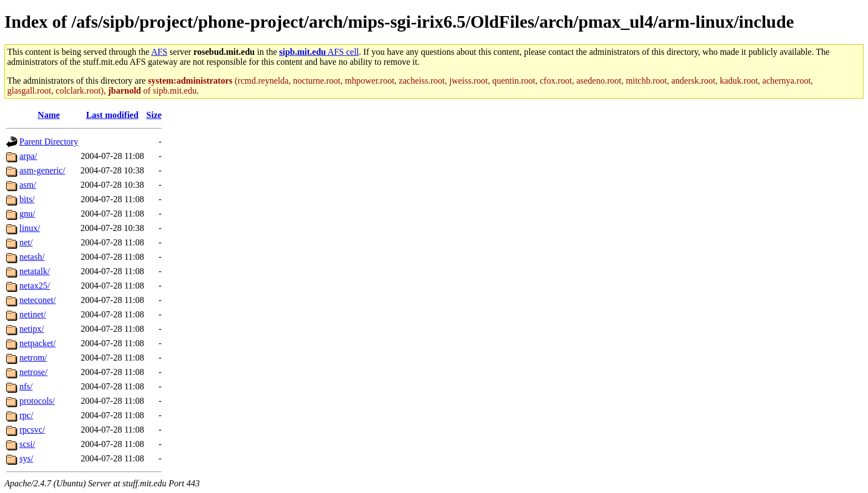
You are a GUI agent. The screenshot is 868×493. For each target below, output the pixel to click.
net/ (26, 242)
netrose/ (33, 372)
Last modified (112, 115)
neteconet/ (38, 300)
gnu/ (27, 214)
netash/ (32, 257)
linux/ (30, 228)
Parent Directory (49, 142)
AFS (159, 52)
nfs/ (26, 386)
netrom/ (33, 358)
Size (154, 115)
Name (49, 115)
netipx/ (32, 329)
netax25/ (35, 286)
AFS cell (319, 52)
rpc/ (26, 415)
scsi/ (27, 444)
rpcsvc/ (32, 430)
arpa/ (28, 156)
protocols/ (37, 401)
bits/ (27, 199)
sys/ (26, 458)
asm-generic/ (42, 170)
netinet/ (33, 314)
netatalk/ (35, 271)
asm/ (28, 185)
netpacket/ (38, 343)
